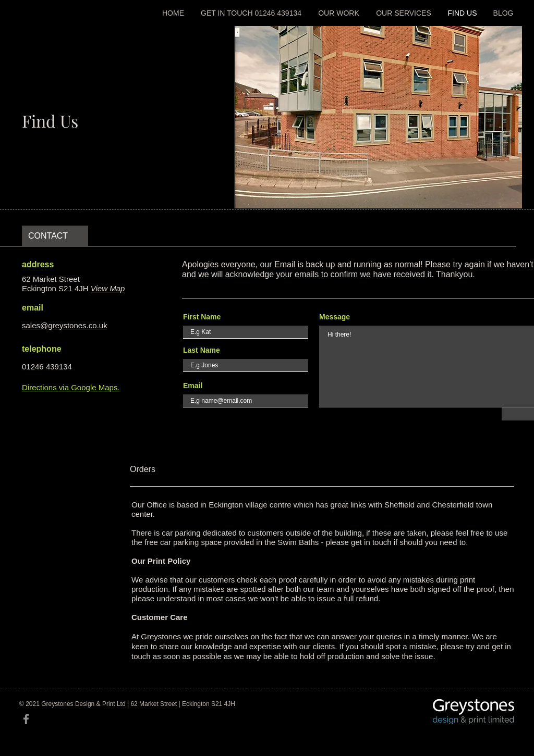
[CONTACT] (55, 236)
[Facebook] (26, 719)
